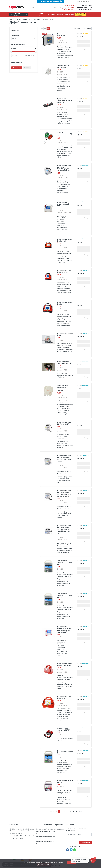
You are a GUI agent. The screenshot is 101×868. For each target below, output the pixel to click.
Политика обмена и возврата (46, 836)
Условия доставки (42, 844)
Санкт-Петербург (83, 1)
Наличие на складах (24, 44)
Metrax (59, 38)
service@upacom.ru (85, 9)
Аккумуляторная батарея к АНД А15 (63, 729)
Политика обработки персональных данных (50, 829)
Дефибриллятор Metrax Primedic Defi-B (64, 35)
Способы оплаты (42, 839)
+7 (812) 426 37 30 (84, 8)
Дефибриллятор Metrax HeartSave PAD (64, 698)
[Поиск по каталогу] (42, 7)
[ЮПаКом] (17, 7)
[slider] (11, 52)
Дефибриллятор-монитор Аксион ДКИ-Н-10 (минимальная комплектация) (64, 629)
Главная (12, 19)
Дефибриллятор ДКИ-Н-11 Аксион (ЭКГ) (64, 423)
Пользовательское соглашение (46, 832)
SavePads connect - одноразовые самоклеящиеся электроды (63, 388)
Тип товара (24, 35)
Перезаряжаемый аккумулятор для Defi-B (65, 362)
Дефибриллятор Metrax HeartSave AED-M (64, 272)
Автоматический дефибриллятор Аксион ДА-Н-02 (65, 596)
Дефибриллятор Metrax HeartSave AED (64, 240)
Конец (81, 812)
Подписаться (85, 842)
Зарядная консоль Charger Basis (63, 66)
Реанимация (37, 19)
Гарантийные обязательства (45, 841)
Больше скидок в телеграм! (50, 1)
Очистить (27, 68)
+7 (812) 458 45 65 (67, 8)
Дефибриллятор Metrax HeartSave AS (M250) (64, 664)
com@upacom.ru (69, 9)
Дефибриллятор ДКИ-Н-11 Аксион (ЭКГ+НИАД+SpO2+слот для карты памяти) (65, 168)
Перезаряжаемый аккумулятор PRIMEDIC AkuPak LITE (64, 101)
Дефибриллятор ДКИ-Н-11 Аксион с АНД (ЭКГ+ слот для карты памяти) (64, 458)
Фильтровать (17, 68)
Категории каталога (19, 15)
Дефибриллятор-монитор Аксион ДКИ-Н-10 (64, 204)
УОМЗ (59, 138)
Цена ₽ (24, 49)
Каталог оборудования (24, 19)
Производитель (24, 62)
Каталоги (39, 834)
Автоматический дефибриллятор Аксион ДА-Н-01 (65, 563)
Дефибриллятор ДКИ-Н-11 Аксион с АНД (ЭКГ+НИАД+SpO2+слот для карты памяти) (65, 493)
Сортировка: (77, 29)
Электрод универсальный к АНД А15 (64, 134)
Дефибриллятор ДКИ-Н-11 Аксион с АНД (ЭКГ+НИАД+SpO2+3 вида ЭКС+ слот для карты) (64, 529)
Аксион (59, 173)
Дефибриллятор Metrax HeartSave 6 (64, 303)
